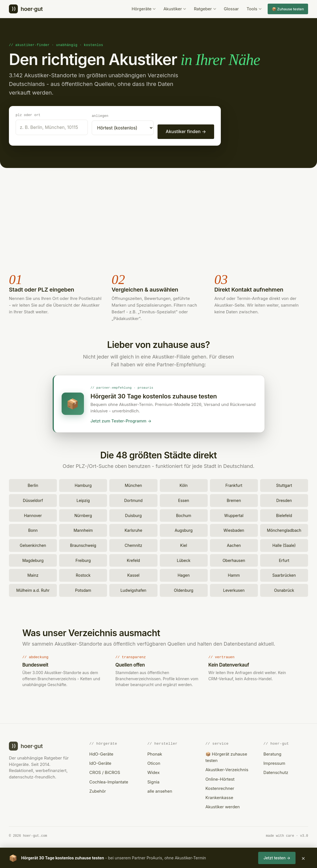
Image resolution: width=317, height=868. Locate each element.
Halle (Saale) (284, 544)
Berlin (33, 485)
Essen (184, 500)
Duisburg (134, 515)
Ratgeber (205, 9)
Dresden (284, 500)
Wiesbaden (234, 529)
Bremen (234, 500)
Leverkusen (234, 589)
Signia (153, 781)
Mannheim (83, 529)
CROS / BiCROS (105, 772)
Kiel (184, 544)
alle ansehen (160, 790)
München (133, 485)
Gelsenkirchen (33, 544)
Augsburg (183, 529)
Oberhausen (234, 560)
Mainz (33, 574)
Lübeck (184, 560)
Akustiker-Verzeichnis (227, 769)
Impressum (274, 762)
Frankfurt (234, 485)
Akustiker (175, 9)
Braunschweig (83, 544)
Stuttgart (284, 485)
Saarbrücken (284, 574)
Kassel (134, 574)
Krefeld (134, 560)
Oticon (154, 762)
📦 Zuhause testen (288, 9)
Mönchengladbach (284, 529)
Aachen (234, 544)
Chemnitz (133, 544)
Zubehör (98, 790)
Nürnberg (83, 515)
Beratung (272, 753)
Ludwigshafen (133, 589)
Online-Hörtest (220, 778)
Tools (254, 9)
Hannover (33, 515)
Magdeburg (33, 560)
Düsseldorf (33, 500)
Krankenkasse (219, 797)
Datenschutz (276, 772)
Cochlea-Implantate (109, 781)
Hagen (184, 574)
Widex (153, 772)
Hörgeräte (144, 9)
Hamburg (83, 485)
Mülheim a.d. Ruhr (33, 589)
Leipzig (83, 500)
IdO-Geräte (100, 762)
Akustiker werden (223, 806)
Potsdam (83, 589)
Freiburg (83, 560)
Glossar (231, 9)
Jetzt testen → (277, 858)
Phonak (155, 753)
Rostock (83, 574)
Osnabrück (284, 589)
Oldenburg (184, 589)
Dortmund (133, 500)
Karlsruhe (134, 529)
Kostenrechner (220, 788)
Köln (184, 485)
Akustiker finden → (186, 131)
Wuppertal (234, 515)
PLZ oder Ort (28, 115)
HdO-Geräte (101, 753)
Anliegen (100, 116)
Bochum (183, 515)
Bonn (33, 529)
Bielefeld (284, 515)
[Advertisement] (158, 220)
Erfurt (284, 560)
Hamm (234, 574)
